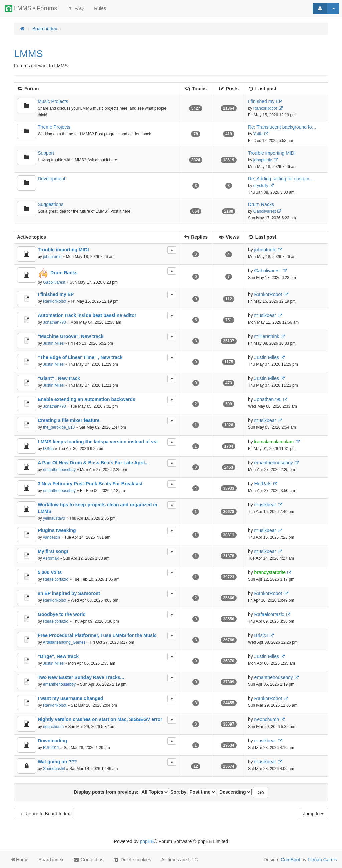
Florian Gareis (322, 860)
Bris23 (261, 635)
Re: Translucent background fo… (282, 127)
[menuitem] (100, 8)
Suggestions (51, 204)
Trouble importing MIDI (272, 153)
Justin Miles (53, 343)
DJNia (48, 449)
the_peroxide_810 (59, 427)
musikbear (265, 315)
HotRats (263, 484)
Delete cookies (132, 860)
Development (52, 179)
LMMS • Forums (31, 9)
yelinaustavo (54, 518)
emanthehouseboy (59, 470)
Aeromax (51, 558)
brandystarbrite (270, 572)
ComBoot (290, 860)
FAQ (75, 8)
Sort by (193, 792)
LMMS (29, 54)
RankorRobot (265, 108)
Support (46, 153)
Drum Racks (261, 204)
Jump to (313, 814)
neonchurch (53, 727)
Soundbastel (54, 769)
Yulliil (258, 134)
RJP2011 (51, 748)
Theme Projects (54, 127)
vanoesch (52, 537)
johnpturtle (263, 160)
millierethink (267, 336)
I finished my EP (265, 101)
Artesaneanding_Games (64, 642)
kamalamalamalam (274, 442)
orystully (261, 186)
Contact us (88, 860)
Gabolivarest (265, 211)
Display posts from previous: (121, 792)
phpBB (147, 841)
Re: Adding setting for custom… (281, 179)
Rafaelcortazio (56, 579)
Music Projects (53, 101)
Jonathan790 (55, 322)
